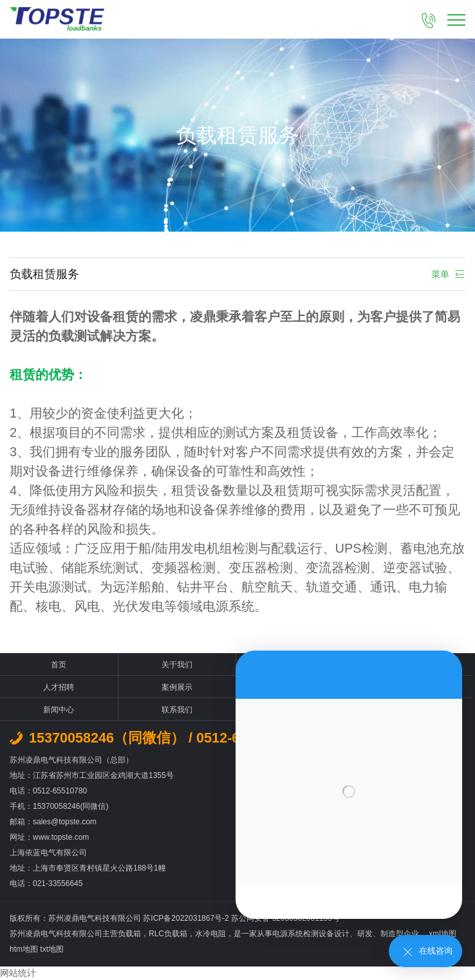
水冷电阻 (210, 934)
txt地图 (52, 949)
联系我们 (177, 710)
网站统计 (18, 973)
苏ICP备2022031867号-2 (187, 918)
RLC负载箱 (168, 934)
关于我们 (177, 665)
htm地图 (24, 949)
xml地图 (442, 934)
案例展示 (177, 687)
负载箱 (129, 934)
